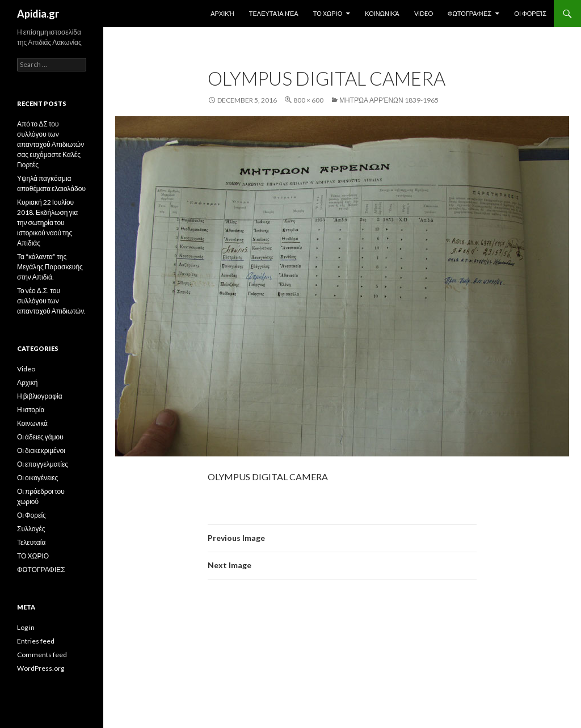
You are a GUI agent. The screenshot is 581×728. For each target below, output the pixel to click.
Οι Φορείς (530, 13)
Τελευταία (31, 542)
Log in (26, 627)
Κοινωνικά (382, 13)
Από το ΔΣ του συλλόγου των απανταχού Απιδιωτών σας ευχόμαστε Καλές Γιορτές (50, 144)
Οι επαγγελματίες (43, 464)
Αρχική (222, 13)
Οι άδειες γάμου (40, 437)
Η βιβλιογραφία (40, 396)
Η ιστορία (31, 410)
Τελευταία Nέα (274, 13)
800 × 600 (308, 100)
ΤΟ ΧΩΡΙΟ (328, 13)
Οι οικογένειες (37, 478)
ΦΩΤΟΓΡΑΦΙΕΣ (470, 13)
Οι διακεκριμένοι (41, 450)
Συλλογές (31, 529)
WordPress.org (41, 668)
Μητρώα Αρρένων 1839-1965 (389, 100)
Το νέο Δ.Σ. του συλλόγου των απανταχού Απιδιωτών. (51, 301)
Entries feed (36, 641)
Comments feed (42, 655)
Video (424, 13)
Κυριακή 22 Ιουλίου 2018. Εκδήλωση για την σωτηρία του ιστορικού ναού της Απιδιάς (47, 223)
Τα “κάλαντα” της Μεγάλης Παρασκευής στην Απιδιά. (50, 267)
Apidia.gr (38, 14)
